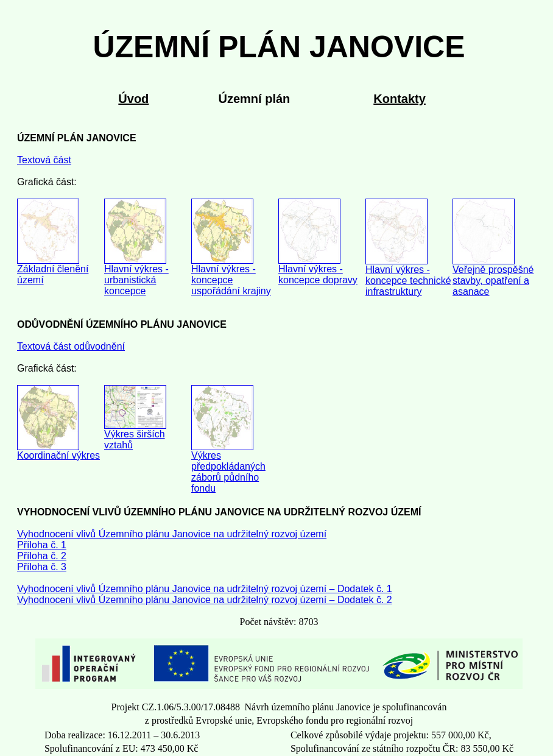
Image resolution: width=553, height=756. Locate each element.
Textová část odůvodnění (71, 346)
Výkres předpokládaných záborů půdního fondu (228, 472)
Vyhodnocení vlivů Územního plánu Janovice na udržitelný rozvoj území (172, 534)
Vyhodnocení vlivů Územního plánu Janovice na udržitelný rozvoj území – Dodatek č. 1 (205, 589)
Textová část (44, 160)
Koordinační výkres (58, 455)
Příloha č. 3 (42, 567)
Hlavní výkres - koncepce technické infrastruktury (408, 281)
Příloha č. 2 (42, 556)
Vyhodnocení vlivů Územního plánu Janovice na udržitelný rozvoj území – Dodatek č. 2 (205, 600)
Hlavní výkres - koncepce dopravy (318, 274)
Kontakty (400, 99)
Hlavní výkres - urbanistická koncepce (136, 280)
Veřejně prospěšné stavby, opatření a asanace (493, 281)
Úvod (133, 99)
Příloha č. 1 (42, 545)
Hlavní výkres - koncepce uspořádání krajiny (231, 280)
